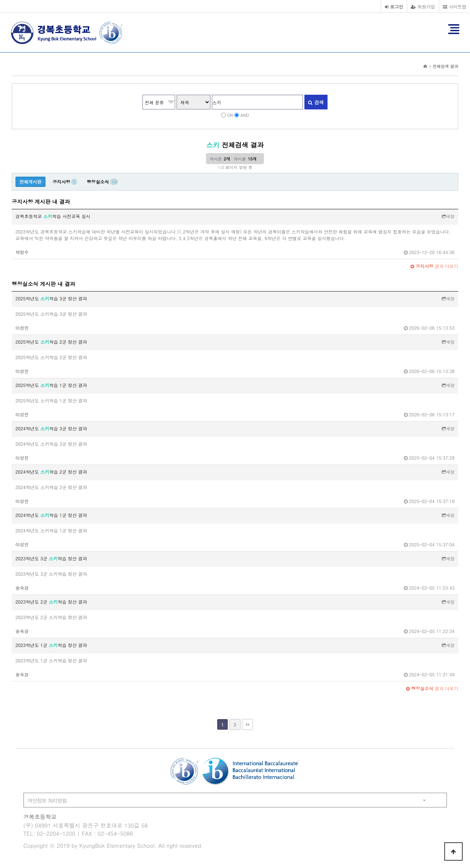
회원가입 (423, 6)
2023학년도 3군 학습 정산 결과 (51, 558)
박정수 (22, 252)
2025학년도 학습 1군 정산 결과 (51, 385)
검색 (316, 102)
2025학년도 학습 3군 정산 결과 (51, 298)
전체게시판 (30, 182)
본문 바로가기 (0, 0)
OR (230, 115)
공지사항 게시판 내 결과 (41, 202)
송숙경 (22, 588)
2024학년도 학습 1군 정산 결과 (51, 515)
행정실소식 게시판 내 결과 (44, 284)
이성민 (22, 328)
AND (245, 115)
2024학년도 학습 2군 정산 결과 (51, 472)
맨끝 (247, 724)
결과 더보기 (434, 266)
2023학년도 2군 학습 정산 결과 (51, 602)
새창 (448, 216)
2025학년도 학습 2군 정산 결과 (51, 342)
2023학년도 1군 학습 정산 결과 (51, 645)
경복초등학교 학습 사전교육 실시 (53, 216)
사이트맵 (455, 6)
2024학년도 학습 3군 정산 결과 (51, 428)
